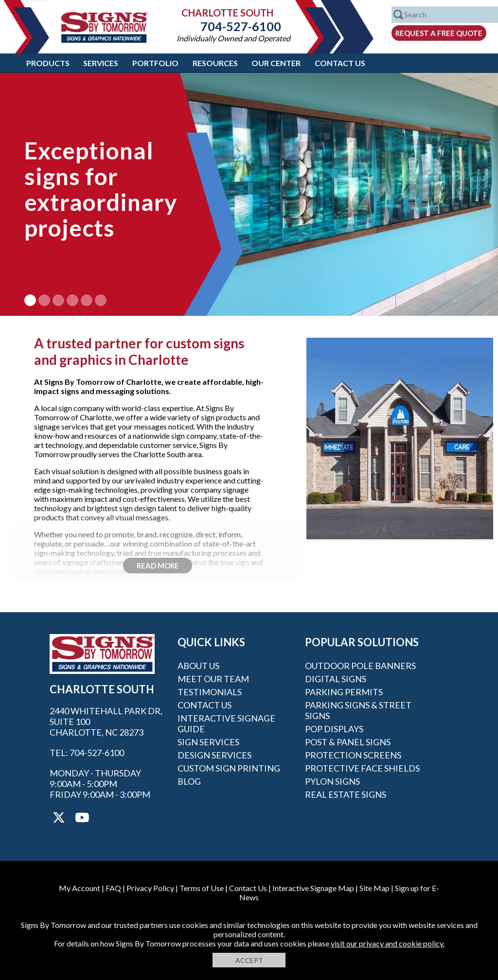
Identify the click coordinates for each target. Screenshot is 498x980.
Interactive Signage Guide (226, 723)
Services (101, 63)
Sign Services (208, 742)
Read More (158, 566)
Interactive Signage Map (313, 888)
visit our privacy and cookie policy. (388, 943)
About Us (198, 666)
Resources (215, 63)
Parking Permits (344, 692)
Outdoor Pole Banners (360, 666)
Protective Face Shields (362, 768)
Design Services (214, 755)
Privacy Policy (150, 888)
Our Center (276, 63)
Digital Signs (336, 679)
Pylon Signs (332, 781)
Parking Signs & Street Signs (358, 710)
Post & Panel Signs (348, 742)
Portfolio (155, 63)
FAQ (113, 888)
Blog (189, 781)
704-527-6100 (233, 26)
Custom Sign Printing (229, 768)
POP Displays (334, 729)
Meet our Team (213, 679)
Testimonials (210, 692)
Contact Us (340, 63)
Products (48, 63)
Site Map (374, 888)
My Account (80, 888)
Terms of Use (202, 888)
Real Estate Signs (346, 794)
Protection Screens (353, 755)
